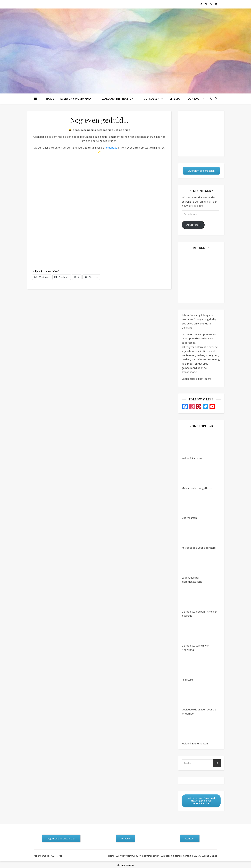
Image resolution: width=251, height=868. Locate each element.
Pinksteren (194, 667)
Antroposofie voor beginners (199, 535)
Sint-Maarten (194, 505)
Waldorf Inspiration (118, 99)
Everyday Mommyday (76, 99)
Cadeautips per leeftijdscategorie (194, 567)
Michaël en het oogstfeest (197, 475)
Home (50, 99)
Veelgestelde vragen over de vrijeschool (199, 699)
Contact (194, 99)
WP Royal (57, 856)
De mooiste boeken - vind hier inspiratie (199, 601)
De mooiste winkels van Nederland (195, 635)
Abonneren (193, 225)
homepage (111, 148)
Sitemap (176, 99)
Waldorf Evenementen (195, 731)
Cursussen (152, 99)
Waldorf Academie (194, 445)
